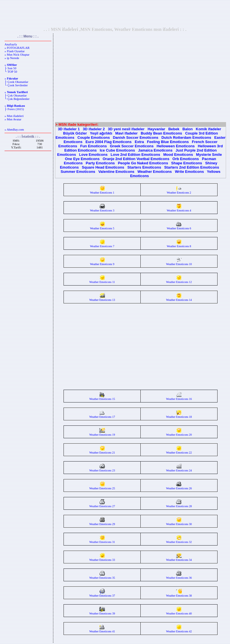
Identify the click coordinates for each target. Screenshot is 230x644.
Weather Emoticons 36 (179, 576)
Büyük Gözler (75, 133)
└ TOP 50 (11, 72)
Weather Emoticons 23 (102, 469)
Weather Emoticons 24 (179, 469)
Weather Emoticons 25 (102, 487)
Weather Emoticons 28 (179, 505)
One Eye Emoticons (82, 159)
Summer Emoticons (78, 172)
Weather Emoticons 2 (179, 191)
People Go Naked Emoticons (143, 163)
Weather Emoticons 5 (102, 227)
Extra (139, 142)
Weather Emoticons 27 (102, 505)
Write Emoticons (189, 172)
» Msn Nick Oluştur (17, 54)
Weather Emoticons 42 (179, 630)
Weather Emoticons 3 (102, 209)
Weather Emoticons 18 (179, 416)
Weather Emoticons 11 (102, 281)
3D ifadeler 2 (94, 129)
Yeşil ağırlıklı (101, 133)
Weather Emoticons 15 (102, 398)
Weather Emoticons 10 (179, 263)
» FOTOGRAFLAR (17, 48)
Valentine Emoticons (116, 172)
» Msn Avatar (13, 119)
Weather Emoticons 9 (102, 263)
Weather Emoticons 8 (179, 245)
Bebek (174, 129)
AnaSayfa (11, 44)
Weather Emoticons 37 (102, 594)
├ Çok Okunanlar (16, 95)
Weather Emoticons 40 (179, 612)
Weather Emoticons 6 (179, 227)
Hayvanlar (156, 129)
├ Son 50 (10, 68)
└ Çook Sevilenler (16, 85)
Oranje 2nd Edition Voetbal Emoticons (136, 159)
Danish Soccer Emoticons (136, 138)
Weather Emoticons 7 (102, 245)
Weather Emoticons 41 (102, 630)
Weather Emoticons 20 (179, 433)
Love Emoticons (93, 155)
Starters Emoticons (144, 167)
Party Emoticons (100, 163)
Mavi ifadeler (127, 133)
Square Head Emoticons (103, 167)
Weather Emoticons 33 (102, 559)
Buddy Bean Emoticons (161, 133)
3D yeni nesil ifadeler (126, 129)
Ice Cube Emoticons (117, 150)
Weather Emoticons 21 (102, 451)
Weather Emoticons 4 (179, 209)
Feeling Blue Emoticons (168, 142)
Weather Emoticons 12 (179, 281)
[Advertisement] (115, 13)
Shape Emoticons (187, 163)
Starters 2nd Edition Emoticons (192, 167)
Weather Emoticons (155, 172)
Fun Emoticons (94, 146)
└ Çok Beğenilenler (17, 99)
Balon (187, 129)
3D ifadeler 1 (69, 129)
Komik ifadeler (208, 129)
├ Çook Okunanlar (16, 82)
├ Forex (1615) (14, 109)
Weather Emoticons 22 (179, 451)
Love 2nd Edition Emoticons (135, 155)
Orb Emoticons (186, 159)
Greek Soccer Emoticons (132, 146)
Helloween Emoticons (176, 146)
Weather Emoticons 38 (179, 594)
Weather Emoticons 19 (102, 433)
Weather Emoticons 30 (179, 523)
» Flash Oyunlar (15, 51)
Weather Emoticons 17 (102, 416)
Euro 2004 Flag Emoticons (109, 142)
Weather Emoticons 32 (179, 541)
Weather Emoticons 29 (102, 523)
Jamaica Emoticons (155, 150)
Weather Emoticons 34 (179, 559)
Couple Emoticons (94, 138)
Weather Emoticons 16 (179, 398)
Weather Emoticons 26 (179, 487)
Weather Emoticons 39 (102, 612)
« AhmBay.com (14, 129)
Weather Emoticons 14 (179, 299)
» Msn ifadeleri (14, 116)
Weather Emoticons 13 (102, 299)
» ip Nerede (12, 58)
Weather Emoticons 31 (102, 541)
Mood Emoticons (178, 155)
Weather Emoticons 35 (102, 576)
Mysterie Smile (209, 155)
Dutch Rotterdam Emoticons (186, 138)
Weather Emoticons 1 (102, 191)
